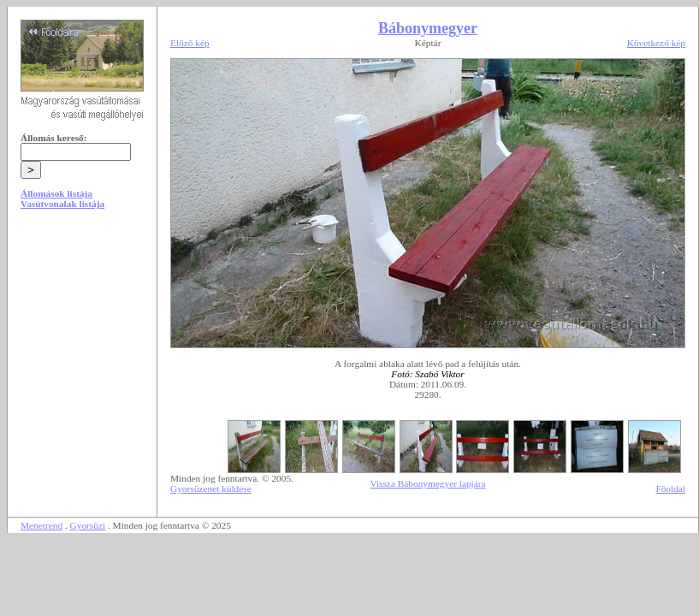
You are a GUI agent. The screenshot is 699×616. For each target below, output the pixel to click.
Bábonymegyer (428, 28)
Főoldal (670, 489)
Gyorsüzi (88, 525)
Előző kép (190, 43)
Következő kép (656, 43)
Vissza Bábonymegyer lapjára (427, 483)
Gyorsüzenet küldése (211, 489)
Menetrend (41, 525)
